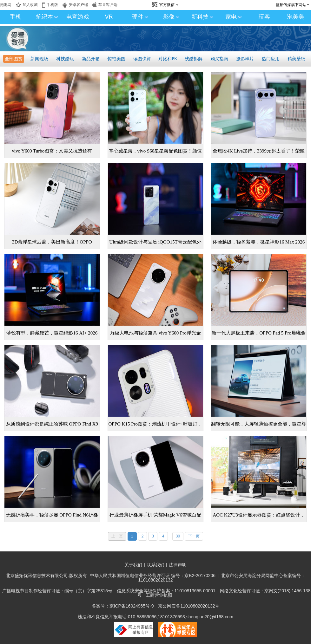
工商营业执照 (159, 595)
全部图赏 (14, 59)
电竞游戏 (78, 17)
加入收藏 (30, 5)
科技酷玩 (65, 59)
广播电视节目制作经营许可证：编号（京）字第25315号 (57, 591)
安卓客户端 (78, 5)
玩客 (264, 17)
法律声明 (178, 565)
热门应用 (271, 59)
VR (109, 17)
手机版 (52, 5)
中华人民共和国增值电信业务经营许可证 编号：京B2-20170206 (153, 576)
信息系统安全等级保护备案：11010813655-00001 (166, 591)
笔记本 (47, 17)
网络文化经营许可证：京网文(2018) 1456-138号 (224, 593)
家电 (233, 17)
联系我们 (155, 565)
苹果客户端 (108, 5)
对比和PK (168, 59)
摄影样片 (245, 59)
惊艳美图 (116, 59)
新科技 (202, 17)
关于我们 (133, 565)
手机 (16, 17)
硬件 (140, 17)
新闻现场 (39, 59)
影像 (171, 17)
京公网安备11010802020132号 (189, 606)
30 (178, 536)
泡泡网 (6, 5)
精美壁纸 (296, 59)
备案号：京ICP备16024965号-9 (123, 606)
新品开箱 (91, 59)
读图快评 (142, 59)
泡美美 (295, 17)
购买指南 (219, 59)
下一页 (194, 536)
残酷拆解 (194, 59)
